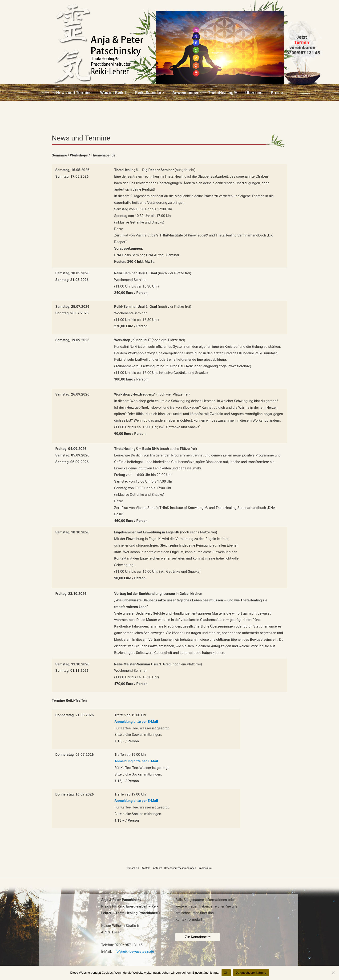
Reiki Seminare (149, 93)
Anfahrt (157, 868)
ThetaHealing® (222, 93)
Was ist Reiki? (113, 93)
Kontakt (146, 868)
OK (226, 973)
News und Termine (74, 93)
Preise (277, 93)
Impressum (205, 868)
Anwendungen (186, 93)
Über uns (254, 93)
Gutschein (133, 868)
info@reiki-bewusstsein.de (133, 952)
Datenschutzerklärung (251, 973)
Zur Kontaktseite (198, 937)
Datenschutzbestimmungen (180, 868)
